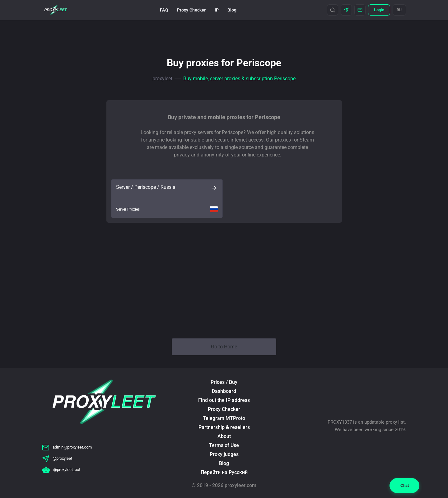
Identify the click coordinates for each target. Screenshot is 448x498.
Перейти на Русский (224, 472)
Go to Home (224, 347)
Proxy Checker (191, 10)
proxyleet (162, 79)
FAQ (164, 10)
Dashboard (224, 391)
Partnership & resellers (224, 427)
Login (379, 10)
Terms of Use (224, 445)
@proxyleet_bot (61, 470)
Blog (232, 10)
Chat (405, 485)
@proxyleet (57, 458)
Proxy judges (224, 454)
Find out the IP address (224, 400)
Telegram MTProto (224, 418)
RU (399, 10)
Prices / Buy (224, 382)
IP (217, 10)
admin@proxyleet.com (67, 447)
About (224, 436)
